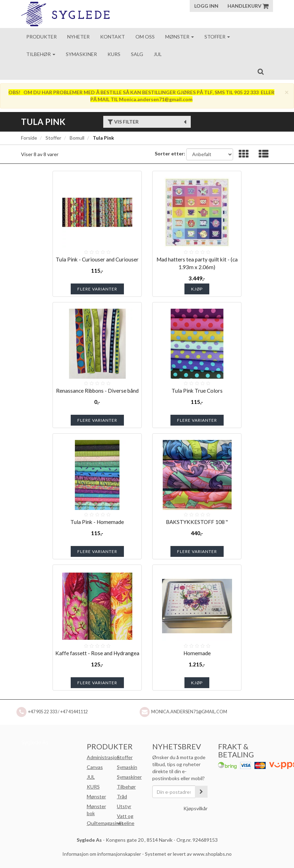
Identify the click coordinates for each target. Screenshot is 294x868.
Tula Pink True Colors (197, 391)
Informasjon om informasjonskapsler (102, 854)
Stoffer (217, 37)
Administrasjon (103, 757)
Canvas (95, 767)
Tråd (122, 796)
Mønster (180, 37)
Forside (29, 138)
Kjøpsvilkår (195, 808)
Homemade (197, 653)
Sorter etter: (170, 153)
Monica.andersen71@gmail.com (189, 712)
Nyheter (78, 37)
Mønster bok (96, 810)
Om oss (145, 37)
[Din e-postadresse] (174, 792)
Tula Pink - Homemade (97, 522)
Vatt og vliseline (126, 820)
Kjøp (197, 289)
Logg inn (206, 6)
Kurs (114, 54)
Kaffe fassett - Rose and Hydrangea (97, 653)
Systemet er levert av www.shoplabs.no (188, 854)
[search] (261, 71)
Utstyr (124, 806)
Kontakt (113, 37)
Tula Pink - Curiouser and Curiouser (97, 259)
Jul (158, 54)
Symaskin (127, 767)
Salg (137, 54)
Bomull (77, 138)
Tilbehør (41, 54)
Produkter (41, 37)
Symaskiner (81, 54)
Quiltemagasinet (105, 823)
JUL (91, 777)
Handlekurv (248, 6)
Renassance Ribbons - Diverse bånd (97, 391)
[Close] (287, 92)
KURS (93, 787)
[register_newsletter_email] (201, 792)
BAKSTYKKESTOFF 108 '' (197, 522)
